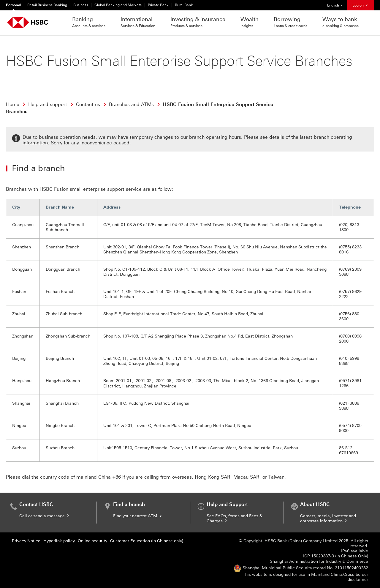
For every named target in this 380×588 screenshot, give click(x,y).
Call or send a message (45, 516)
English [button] (337, 4)
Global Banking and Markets (118, 5)
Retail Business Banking (47, 5)
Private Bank (158, 5)
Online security (92, 541)
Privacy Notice (26, 541)
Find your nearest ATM (138, 516)
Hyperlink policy (59, 541)
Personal (14, 5)
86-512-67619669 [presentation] (349, 450)
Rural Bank (184, 5)
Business (81, 5)
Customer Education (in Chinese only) (147, 541)
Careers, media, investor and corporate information (328, 518)
